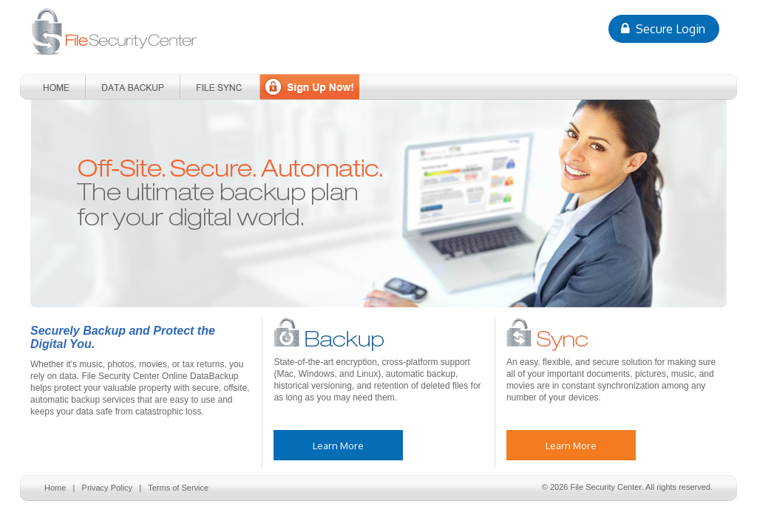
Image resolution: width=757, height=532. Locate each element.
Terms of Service (178, 488)
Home (55, 488)
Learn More (338, 445)
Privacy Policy (107, 488)
